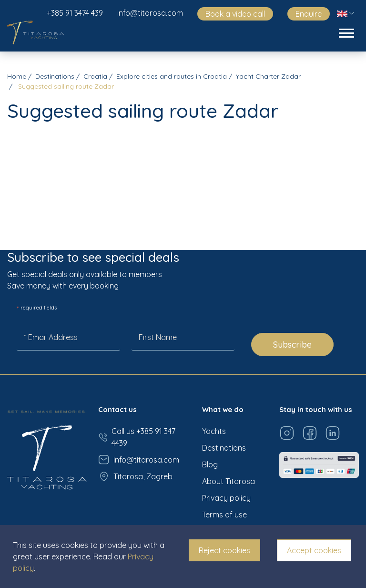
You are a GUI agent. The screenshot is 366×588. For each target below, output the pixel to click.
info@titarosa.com (150, 13)
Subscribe (292, 345)
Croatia (95, 76)
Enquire (309, 14)
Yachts (214, 431)
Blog (210, 464)
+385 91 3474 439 (75, 13)
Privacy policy (226, 498)
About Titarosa (229, 481)
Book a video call (235, 14)
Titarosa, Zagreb (135, 476)
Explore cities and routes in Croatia (172, 76)
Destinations (55, 76)
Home (17, 76)
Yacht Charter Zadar (268, 76)
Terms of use (224, 515)
